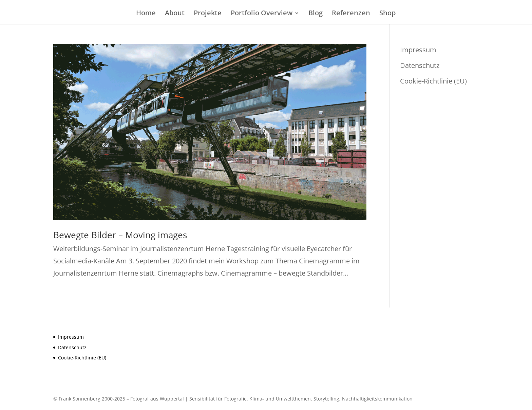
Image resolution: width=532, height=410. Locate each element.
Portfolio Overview (262, 14)
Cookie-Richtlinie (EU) (433, 81)
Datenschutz (420, 65)
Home (146, 14)
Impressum (418, 50)
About (175, 14)
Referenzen (351, 14)
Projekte (208, 14)
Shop (387, 14)
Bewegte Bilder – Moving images (120, 235)
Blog (316, 14)
